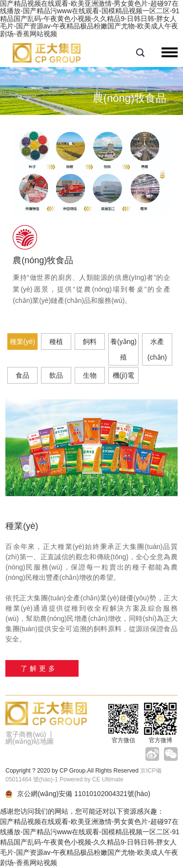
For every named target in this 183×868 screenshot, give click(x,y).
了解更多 (39, 668)
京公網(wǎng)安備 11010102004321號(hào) (78, 794)
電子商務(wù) (26, 734)
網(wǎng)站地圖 (30, 741)
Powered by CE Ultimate (91, 779)
